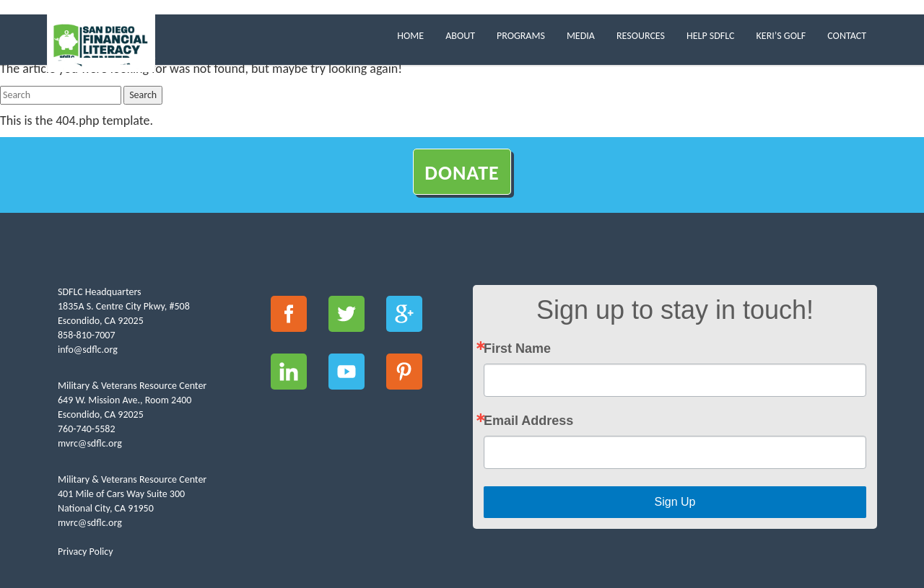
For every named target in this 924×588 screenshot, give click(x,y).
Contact (847, 36)
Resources (641, 36)
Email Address (528, 421)
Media (581, 36)
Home (410, 36)
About (460, 36)
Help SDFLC (711, 36)
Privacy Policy (86, 552)
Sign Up (675, 502)
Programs (521, 36)
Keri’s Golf (781, 36)
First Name (517, 348)
